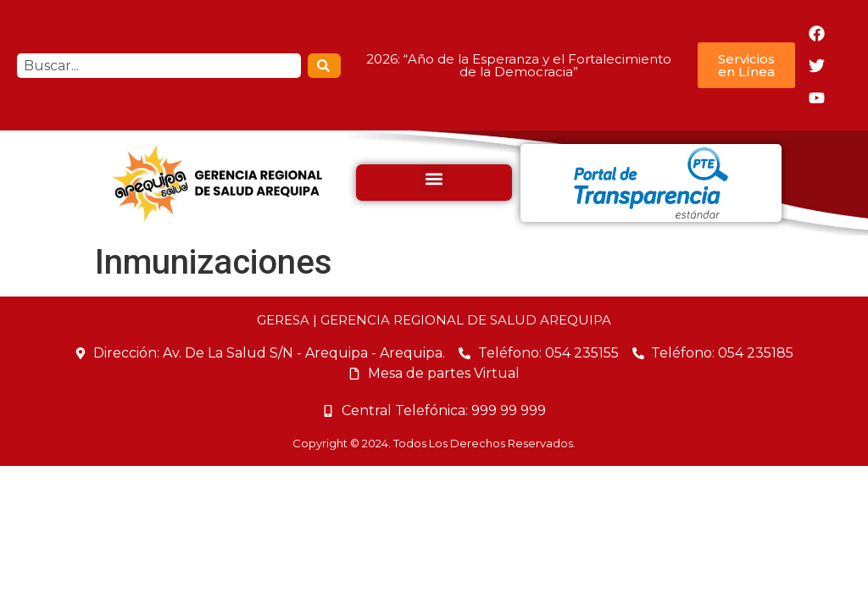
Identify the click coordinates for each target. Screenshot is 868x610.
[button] (434, 178)
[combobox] (159, 66)
